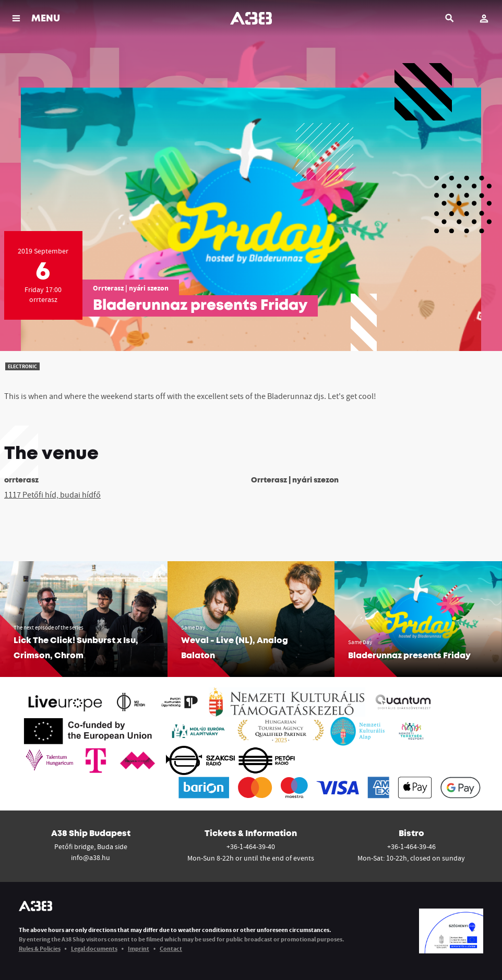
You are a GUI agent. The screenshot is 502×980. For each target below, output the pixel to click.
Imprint (139, 948)
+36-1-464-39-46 (411, 846)
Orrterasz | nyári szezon (131, 288)
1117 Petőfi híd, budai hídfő (52, 494)
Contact (171, 948)
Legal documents (94, 948)
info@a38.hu (91, 857)
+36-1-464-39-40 (251, 846)
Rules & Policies (40, 948)
